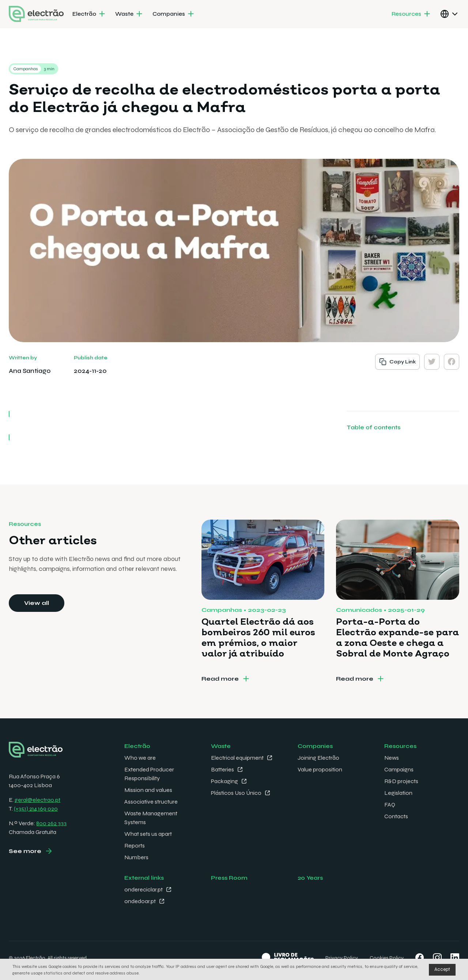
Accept (442, 969)
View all (37, 603)
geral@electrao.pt (37, 800)
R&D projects (401, 781)
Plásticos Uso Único (236, 793)
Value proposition (320, 769)
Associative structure (151, 802)
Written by (23, 358)
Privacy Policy (342, 958)
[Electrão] (89, 14)
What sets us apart (148, 834)
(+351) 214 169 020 (36, 809)
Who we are (140, 758)
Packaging (224, 781)
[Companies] (174, 14)
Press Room (229, 878)
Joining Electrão (318, 758)
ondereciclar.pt (144, 889)
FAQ (390, 805)
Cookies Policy (387, 958)
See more (25, 851)
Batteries (222, 769)
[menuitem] (89, 14)
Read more (220, 679)
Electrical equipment (237, 758)
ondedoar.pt (140, 901)
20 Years (310, 878)
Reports (135, 846)
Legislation (398, 793)
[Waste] (129, 14)
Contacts (396, 816)
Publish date (91, 358)
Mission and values (148, 790)
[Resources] (412, 14)
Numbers (136, 857)
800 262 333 (51, 823)
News (392, 758)
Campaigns (399, 769)
